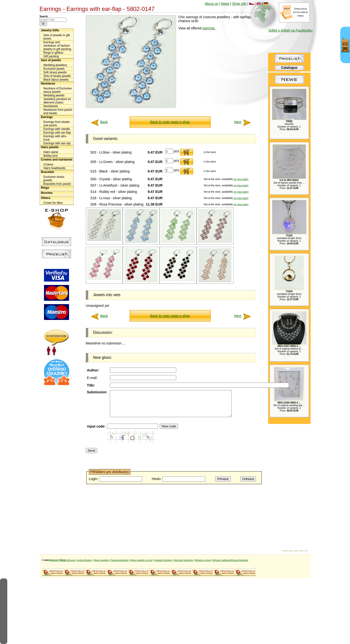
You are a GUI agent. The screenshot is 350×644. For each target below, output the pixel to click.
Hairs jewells (50, 147)
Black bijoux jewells (56, 80)
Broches (47, 193)
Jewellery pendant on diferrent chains (57, 101)
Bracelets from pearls (57, 184)
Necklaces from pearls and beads (58, 112)
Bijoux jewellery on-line (141, 560)
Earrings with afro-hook (55, 138)
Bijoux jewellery (102, 560)
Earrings (47, 117)
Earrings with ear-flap (57, 133)
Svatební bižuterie (163, 560)
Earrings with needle (57, 129)
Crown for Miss (53, 203)
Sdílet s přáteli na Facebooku (290, 30)
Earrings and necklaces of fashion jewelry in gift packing (57, 46)
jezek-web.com (301, 551)
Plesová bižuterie (239, 560)
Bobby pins (51, 156)
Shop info (239, 4)
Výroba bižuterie (84, 560)
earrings (209, 28)
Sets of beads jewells (57, 76)
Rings (45, 188)
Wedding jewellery (55, 65)
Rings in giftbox (53, 53)
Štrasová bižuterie (120, 560)
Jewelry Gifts (50, 30)
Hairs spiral (51, 152)
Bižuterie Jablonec (221, 560)
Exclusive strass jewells (54, 179)
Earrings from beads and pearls (57, 124)
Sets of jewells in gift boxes (57, 37)
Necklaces (48, 84)
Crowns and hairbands (57, 160)
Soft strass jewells (55, 72)
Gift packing (51, 56)
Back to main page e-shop (170, 122)
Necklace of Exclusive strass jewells (58, 90)
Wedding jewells (54, 95)
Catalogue (289, 68)
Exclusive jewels (54, 69)
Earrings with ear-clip (57, 143)
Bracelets (48, 172)
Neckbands (51, 106)
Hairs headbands (55, 168)
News (225, 4)
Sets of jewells (51, 60)
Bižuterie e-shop (203, 560)
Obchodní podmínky (183, 560)
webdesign (287, 551)
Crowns (48, 164)
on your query (241, 179)
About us (211, 4)
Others (46, 198)
